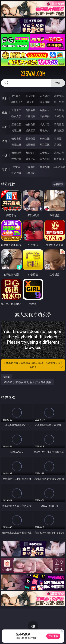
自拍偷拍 (30, 110)
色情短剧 (30, 173)
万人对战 (45, 96)
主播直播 (45, 116)
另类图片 (59, 145)
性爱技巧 (59, 159)
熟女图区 (45, 145)
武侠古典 (59, 153)
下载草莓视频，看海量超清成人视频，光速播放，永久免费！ (33, 365)
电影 (5, 127)
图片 (5, 141)
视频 (5, 113)
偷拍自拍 (30, 124)
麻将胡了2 (16, 102)
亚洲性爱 (16, 124)
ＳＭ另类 (59, 116)
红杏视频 (16, 173)
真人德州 (30, 96)
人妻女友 (45, 153)
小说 (5, 155)
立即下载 (53, 636)
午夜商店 (30, 167)
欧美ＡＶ (45, 110)
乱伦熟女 (45, 130)
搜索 (58, 83)
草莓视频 (45, 167)
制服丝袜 (16, 130)
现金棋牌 (45, 102)
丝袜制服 (30, 116)
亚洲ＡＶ (16, 110)
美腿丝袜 (16, 145)
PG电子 (16, 96)
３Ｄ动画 (59, 110)
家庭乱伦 (30, 153)
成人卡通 (45, 124)
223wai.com (33, 74)
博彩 (5, 99)
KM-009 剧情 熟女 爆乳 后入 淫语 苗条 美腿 (27, 382)
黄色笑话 (45, 159)
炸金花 (30, 102)
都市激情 (16, 153)
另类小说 (30, 159)
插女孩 (16, 167)
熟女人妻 (16, 116)
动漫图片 (59, 138)
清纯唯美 (30, 145)
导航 (5, 169)
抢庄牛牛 (59, 102)
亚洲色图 (30, 138)
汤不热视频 (59, 167)
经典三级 (30, 130)
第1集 (7, 377)
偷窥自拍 (16, 138)
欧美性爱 (59, 124)
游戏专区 (59, 96)
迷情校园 (16, 159)
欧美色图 (45, 138)
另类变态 (59, 130)
